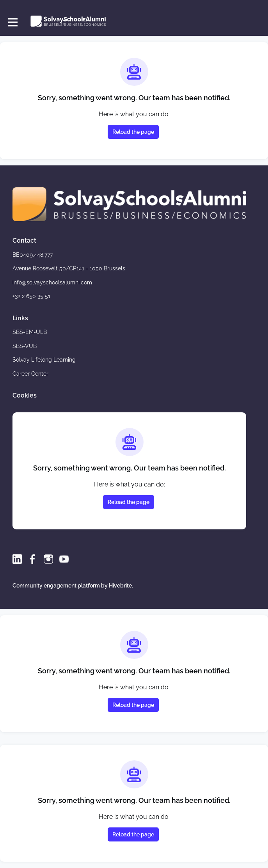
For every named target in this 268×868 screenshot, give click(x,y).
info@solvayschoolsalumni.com (52, 282)
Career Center (30, 374)
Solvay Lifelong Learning (44, 360)
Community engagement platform (56, 586)
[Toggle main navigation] (12, 22)
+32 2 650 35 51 (31, 296)
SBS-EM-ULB (30, 332)
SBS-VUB (25, 346)
